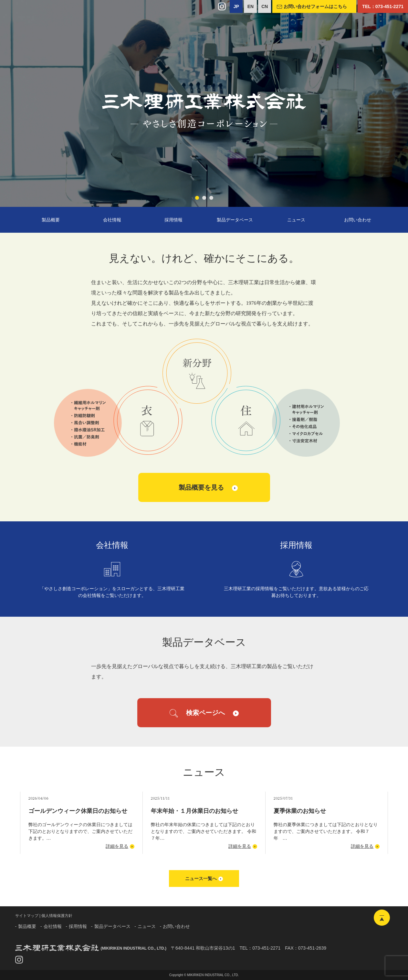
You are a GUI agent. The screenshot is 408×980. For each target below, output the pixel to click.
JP (236, 6)
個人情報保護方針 (57, 916)
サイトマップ (27, 916)
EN (251, 6)
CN (265, 6)
